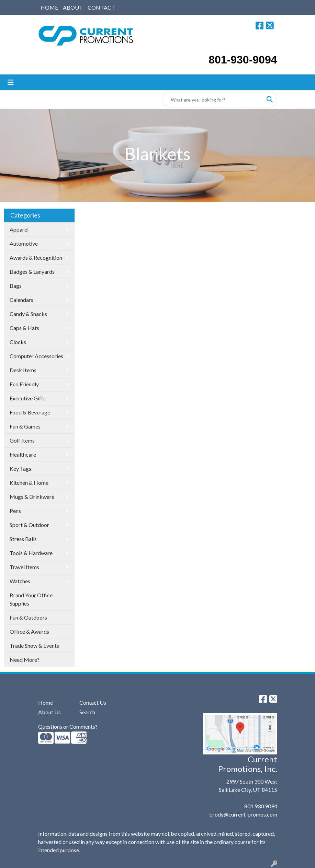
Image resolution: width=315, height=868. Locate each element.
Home (46, 702)
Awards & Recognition (36, 257)
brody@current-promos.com (243, 814)
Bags (16, 286)
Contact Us (93, 702)
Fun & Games (25, 426)
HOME (49, 7)
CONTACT (101, 7)
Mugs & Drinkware (32, 497)
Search (87, 712)
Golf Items (22, 440)
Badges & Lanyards (32, 272)
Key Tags (20, 468)
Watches (20, 581)
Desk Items (23, 370)
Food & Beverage (30, 412)
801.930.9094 (261, 806)
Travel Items (24, 567)
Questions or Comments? (68, 726)
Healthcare (23, 454)
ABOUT (73, 7)
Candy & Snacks (28, 314)
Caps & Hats (24, 328)
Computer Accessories (36, 356)
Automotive (24, 243)
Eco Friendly (24, 384)
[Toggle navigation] (11, 82)
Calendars (21, 300)
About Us (49, 712)
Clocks (18, 342)
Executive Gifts (28, 398)
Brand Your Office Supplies (31, 599)
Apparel (19, 229)
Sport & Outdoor (29, 525)
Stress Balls (23, 539)
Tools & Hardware (31, 553)
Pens (15, 511)
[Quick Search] (212, 99)
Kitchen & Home (29, 483)
